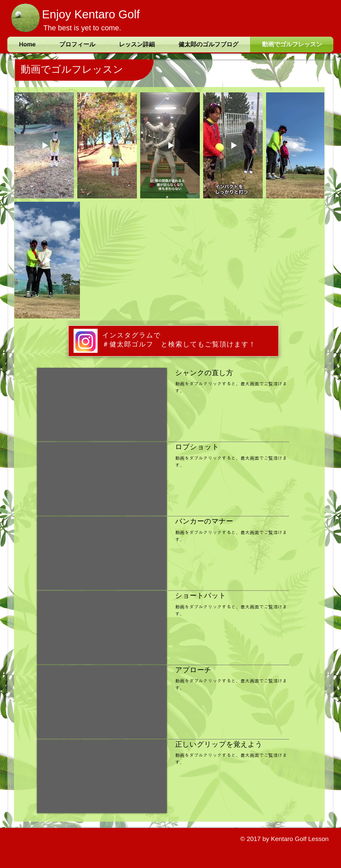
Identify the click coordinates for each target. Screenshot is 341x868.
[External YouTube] (102, 404)
